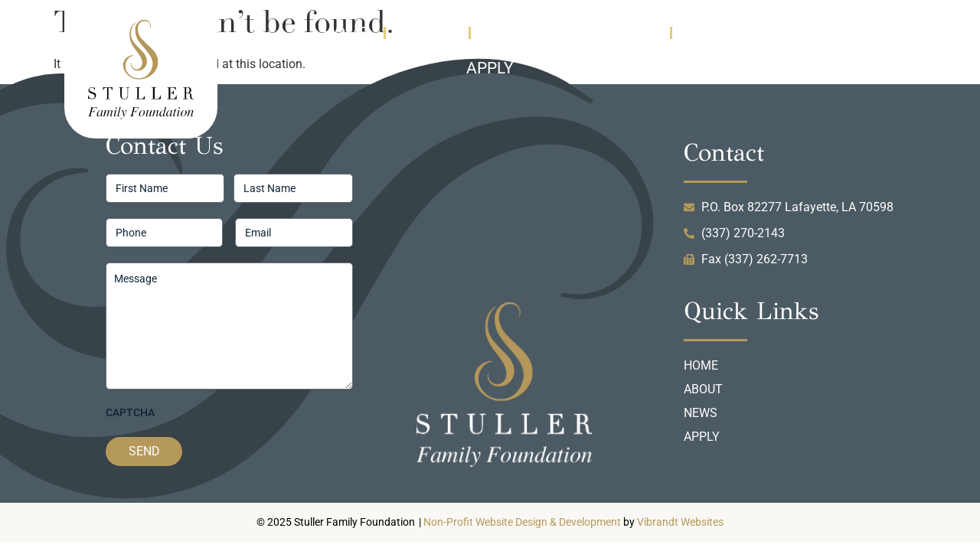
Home (346, 33)
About (427, 33)
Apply (490, 68)
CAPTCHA (130, 412)
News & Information (570, 33)
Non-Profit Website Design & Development (522, 522)
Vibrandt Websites (680, 522)
